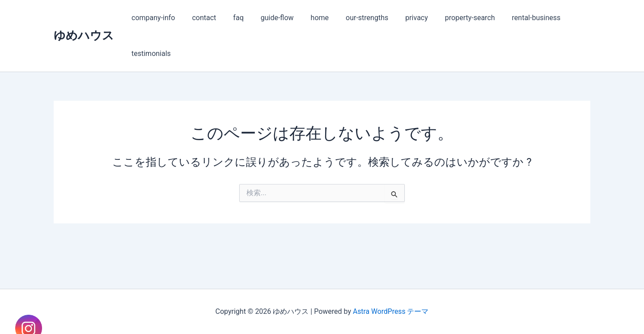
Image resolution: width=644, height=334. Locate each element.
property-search (450, 18)
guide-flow (268, 18)
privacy (399, 18)
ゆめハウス (84, 35)
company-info (152, 18)
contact (200, 18)
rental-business (514, 18)
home (308, 18)
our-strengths (352, 18)
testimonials (150, 54)
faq (231, 18)
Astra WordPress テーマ (391, 311)
